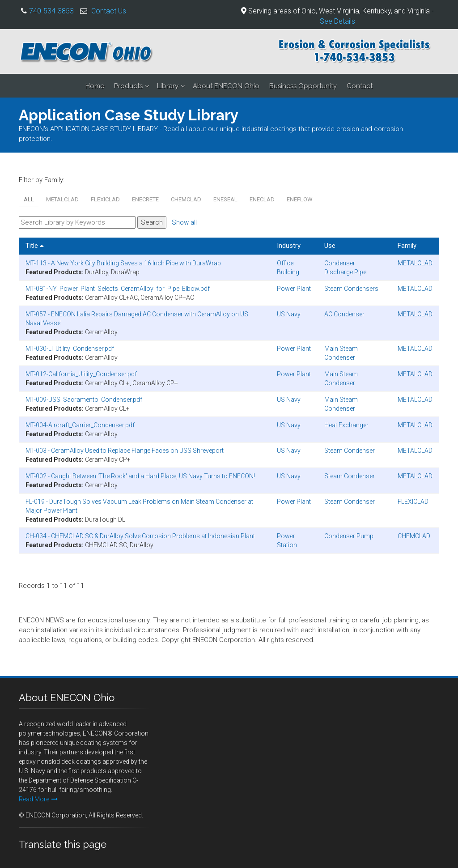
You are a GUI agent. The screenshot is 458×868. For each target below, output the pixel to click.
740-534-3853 (51, 11)
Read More (38, 799)
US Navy (289, 314)
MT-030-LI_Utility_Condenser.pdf (70, 349)
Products (128, 86)
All (29, 199)
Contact (360, 86)
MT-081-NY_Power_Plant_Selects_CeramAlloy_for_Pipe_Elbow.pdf (118, 289)
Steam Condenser (350, 451)
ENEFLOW (300, 199)
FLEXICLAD (105, 199)
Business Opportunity (303, 86)
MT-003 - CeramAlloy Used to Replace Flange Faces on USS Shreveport (125, 451)
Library (168, 86)
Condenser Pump (349, 536)
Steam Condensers (351, 289)
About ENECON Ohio (226, 86)
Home (95, 86)
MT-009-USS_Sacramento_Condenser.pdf (84, 400)
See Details (337, 21)
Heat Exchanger (346, 425)
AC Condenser (344, 314)
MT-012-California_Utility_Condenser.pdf (81, 374)
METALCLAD (62, 199)
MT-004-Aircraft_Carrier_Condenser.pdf (80, 425)
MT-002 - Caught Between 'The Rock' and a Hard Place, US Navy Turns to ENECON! (140, 476)
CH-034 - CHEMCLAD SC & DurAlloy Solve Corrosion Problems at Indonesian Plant (140, 536)
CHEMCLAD (186, 199)
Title (35, 246)
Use (330, 246)
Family (407, 246)
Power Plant (294, 289)
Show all (184, 222)
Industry (289, 246)
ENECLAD (262, 199)
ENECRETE (145, 199)
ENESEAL (225, 199)
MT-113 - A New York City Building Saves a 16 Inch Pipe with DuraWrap (123, 263)
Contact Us (109, 11)
